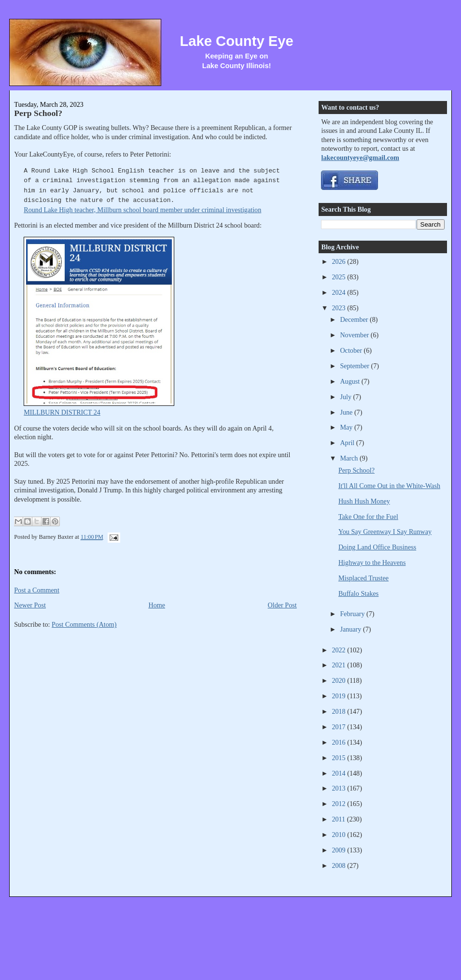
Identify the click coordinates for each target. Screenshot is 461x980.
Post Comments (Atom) (84, 624)
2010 (339, 835)
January (351, 629)
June (347, 412)
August (350, 381)
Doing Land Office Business (377, 547)
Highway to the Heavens (372, 562)
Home (157, 605)
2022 (339, 650)
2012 (339, 804)
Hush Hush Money (364, 501)
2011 (339, 819)
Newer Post (30, 605)
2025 (339, 277)
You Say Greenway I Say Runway (385, 532)
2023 (339, 308)
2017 (339, 727)
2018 (339, 711)
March (350, 458)
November (355, 335)
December (355, 319)
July (346, 397)
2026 (339, 261)
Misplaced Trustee (363, 578)
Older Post (282, 605)
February (353, 614)
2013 (339, 788)
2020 (339, 680)
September (355, 366)
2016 (339, 742)
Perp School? (38, 113)
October (352, 350)
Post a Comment (37, 590)
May (347, 427)
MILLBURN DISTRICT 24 (62, 412)
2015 (339, 758)
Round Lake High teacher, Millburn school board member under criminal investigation (142, 210)
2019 (339, 696)
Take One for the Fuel (368, 517)
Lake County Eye (236, 41)
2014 (339, 773)
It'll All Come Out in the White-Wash (389, 486)
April (348, 443)
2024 (339, 292)
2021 (339, 665)
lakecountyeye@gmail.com (360, 158)
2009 (339, 850)
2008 (339, 865)
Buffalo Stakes (359, 593)
